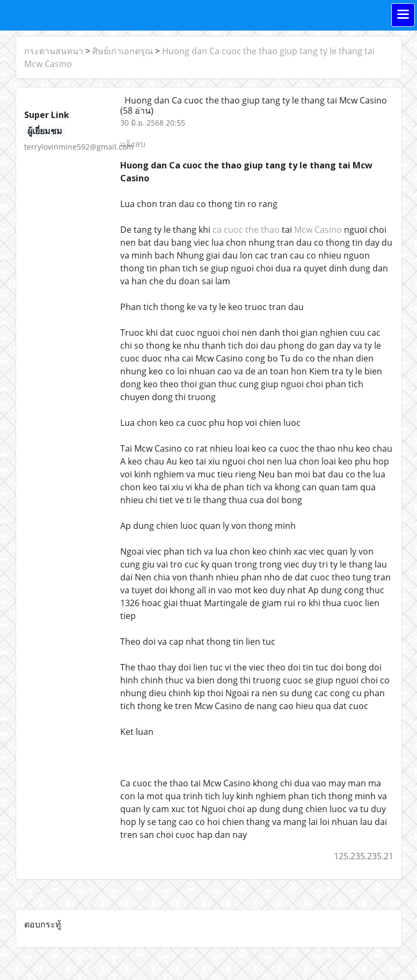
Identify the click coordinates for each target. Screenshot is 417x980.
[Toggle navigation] (403, 15)
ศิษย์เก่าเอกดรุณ (123, 51)
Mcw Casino (318, 230)
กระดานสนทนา (54, 51)
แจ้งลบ (133, 144)
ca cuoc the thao (246, 230)
